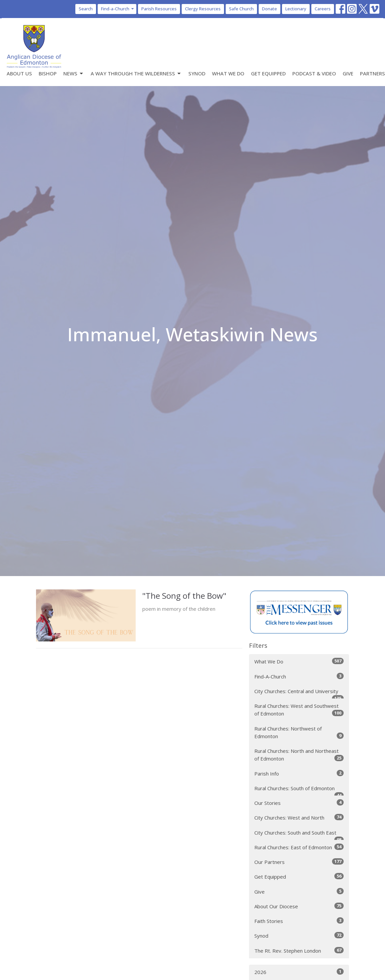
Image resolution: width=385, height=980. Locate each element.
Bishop (48, 73)
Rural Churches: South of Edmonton (299, 790)
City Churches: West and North (299, 817)
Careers (323, 9)
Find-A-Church (299, 676)
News (74, 74)
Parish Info (299, 773)
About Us (19, 73)
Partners (372, 73)
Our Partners (299, 862)
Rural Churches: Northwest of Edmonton (299, 732)
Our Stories (299, 803)
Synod (197, 73)
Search (86, 9)
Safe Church (241, 9)
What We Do (228, 73)
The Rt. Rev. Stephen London (299, 950)
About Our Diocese (299, 906)
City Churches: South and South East (299, 835)
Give (348, 73)
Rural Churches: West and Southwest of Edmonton (299, 710)
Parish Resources (159, 9)
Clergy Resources (203, 9)
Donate (269, 9)
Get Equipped (268, 73)
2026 (299, 972)
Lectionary (296, 9)
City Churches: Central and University (299, 693)
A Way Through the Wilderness (136, 74)
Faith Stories (299, 921)
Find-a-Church (118, 9)
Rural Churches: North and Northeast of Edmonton (299, 755)
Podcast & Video (314, 73)
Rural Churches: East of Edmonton (299, 847)
